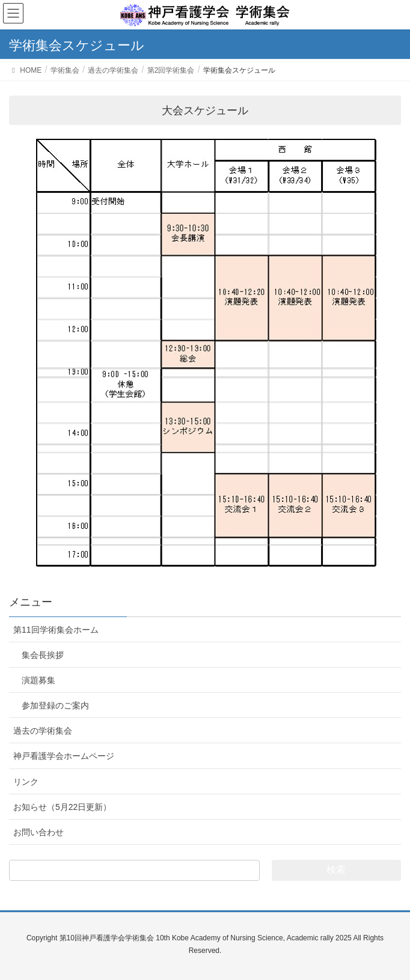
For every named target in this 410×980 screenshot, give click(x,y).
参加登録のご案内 (55, 705)
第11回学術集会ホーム (56, 630)
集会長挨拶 (43, 655)
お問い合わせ (38, 832)
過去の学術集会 (43, 731)
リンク (26, 782)
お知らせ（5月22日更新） (62, 807)
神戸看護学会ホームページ (64, 756)
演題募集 (38, 680)
